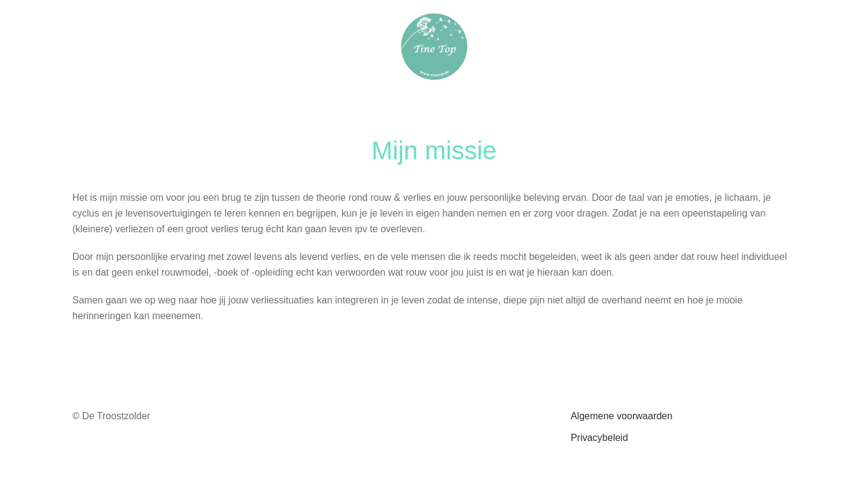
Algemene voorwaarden (622, 416)
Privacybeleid (599, 438)
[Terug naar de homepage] (434, 47)
